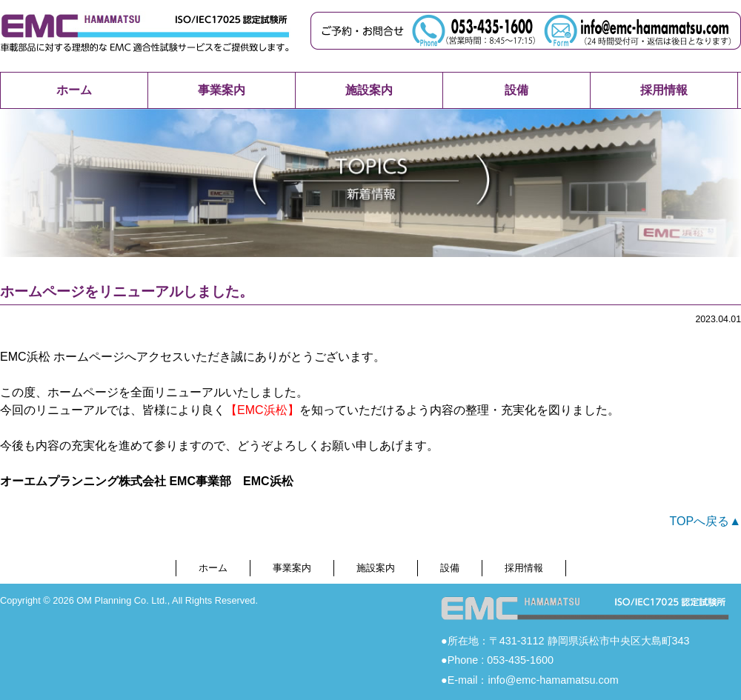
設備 (516, 90)
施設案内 (369, 90)
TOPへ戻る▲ (705, 521)
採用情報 (664, 90)
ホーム (74, 90)
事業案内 (222, 90)
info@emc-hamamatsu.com (553, 680)
